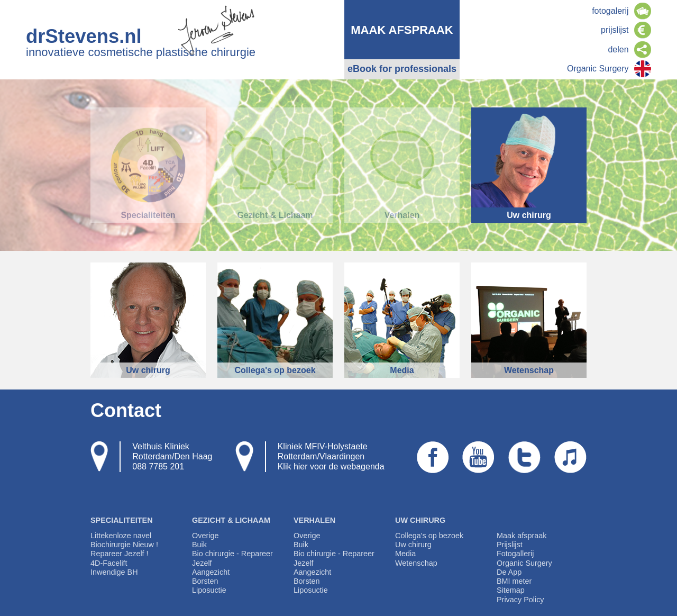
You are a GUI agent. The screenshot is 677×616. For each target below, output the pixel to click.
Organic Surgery (524, 563)
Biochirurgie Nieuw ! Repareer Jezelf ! (124, 549)
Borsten (205, 581)
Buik (199, 545)
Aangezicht (211, 572)
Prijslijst (510, 545)
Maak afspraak (522, 536)
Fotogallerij (515, 554)
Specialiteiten (122, 520)
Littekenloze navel (121, 536)
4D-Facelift (109, 563)
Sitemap (511, 590)
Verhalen (314, 520)
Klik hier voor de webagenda (331, 466)
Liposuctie (209, 590)
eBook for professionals (402, 69)
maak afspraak (402, 30)
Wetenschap (416, 563)
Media (405, 554)
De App (509, 572)
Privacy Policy (520, 600)
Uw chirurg (420, 520)
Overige (205, 536)
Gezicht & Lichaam (231, 520)
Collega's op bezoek (429, 536)
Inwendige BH (114, 572)
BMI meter (514, 581)
